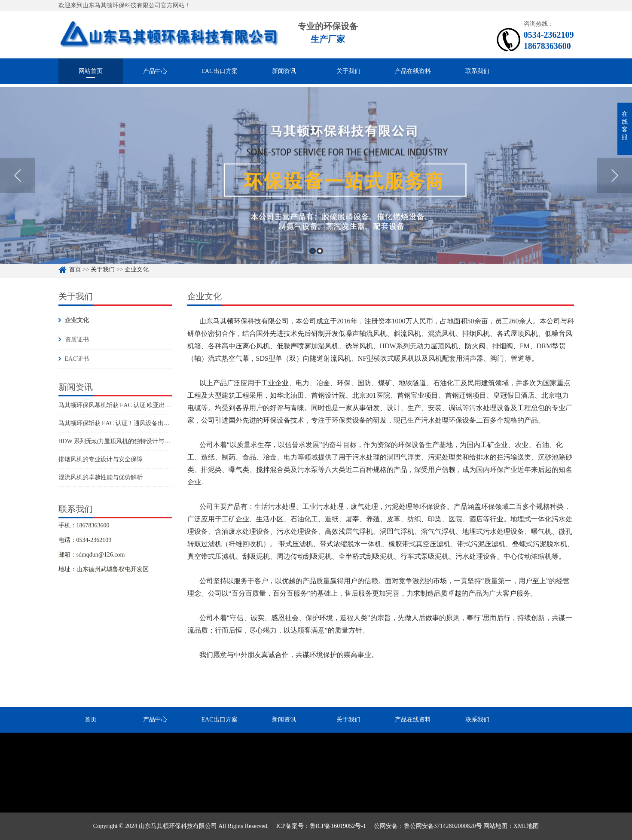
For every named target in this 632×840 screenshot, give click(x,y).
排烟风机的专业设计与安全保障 (101, 459)
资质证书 (77, 339)
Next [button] (615, 189)
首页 (91, 720)
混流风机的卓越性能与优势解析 (101, 477)
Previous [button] (17, 189)
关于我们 (348, 71)
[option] (316, 189)
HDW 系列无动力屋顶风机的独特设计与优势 (118, 441)
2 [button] (320, 265)
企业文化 (77, 320)
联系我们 (477, 71)
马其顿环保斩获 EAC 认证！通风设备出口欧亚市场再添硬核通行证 (147, 423)
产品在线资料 (413, 71)
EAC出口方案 (220, 71)
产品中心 (155, 71)
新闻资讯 (284, 71)
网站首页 (91, 71)
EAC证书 (77, 359)
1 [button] (313, 265)
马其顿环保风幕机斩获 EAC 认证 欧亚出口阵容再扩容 (130, 405)
